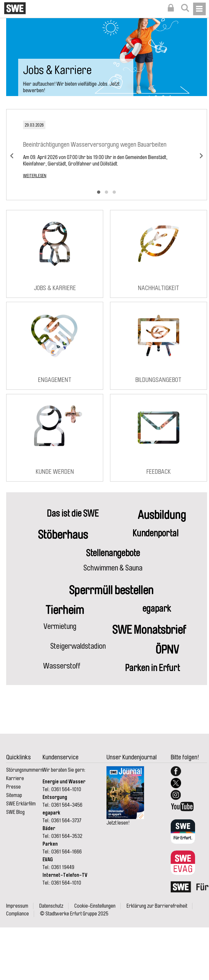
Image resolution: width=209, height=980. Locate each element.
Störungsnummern (25, 770)
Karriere (15, 778)
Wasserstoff (62, 666)
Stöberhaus (63, 535)
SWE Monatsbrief (149, 630)
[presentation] (12, 155)
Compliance (18, 914)
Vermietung (60, 626)
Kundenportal (155, 533)
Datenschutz (51, 906)
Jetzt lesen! (118, 823)
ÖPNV (167, 650)
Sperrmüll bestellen (111, 590)
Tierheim (65, 610)
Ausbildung (162, 515)
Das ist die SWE (73, 514)
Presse (13, 787)
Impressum (17, 906)
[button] (99, 192)
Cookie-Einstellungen (95, 906)
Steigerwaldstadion (78, 646)
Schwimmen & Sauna (113, 568)
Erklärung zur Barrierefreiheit (157, 906)
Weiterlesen (35, 176)
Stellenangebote (113, 553)
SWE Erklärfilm (21, 804)
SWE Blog (15, 812)
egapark (157, 609)
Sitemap (14, 795)
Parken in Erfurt (152, 668)
